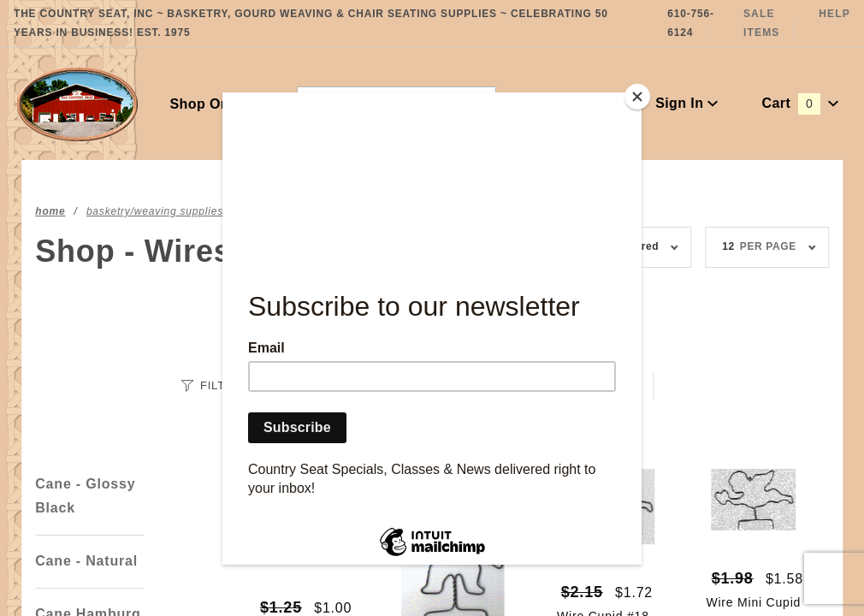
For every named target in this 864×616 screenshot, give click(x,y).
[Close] (637, 97)
